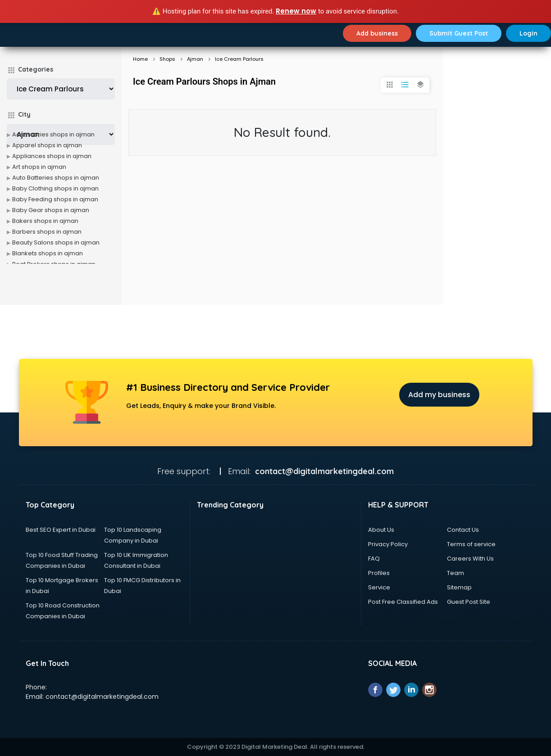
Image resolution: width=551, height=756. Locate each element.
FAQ (374, 559)
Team (455, 573)
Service (379, 587)
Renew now (296, 11)
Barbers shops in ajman (47, 232)
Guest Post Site (469, 602)
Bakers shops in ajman (45, 221)
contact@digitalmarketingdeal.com (102, 697)
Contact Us (463, 530)
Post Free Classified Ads (403, 602)
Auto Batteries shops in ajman (56, 178)
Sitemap (459, 587)
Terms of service (471, 544)
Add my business (439, 395)
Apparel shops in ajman (47, 145)
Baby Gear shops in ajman (51, 210)
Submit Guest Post (459, 33)
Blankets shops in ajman (48, 253)
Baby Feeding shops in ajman (55, 199)
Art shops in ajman (39, 167)
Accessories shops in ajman (53, 134)
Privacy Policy (388, 544)
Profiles (379, 573)
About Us (381, 530)
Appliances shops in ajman (52, 156)
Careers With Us (470, 559)
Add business (377, 33)
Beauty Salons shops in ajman (56, 242)
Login (528, 33)
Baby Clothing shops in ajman (55, 188)
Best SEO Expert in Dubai (61, 530)
